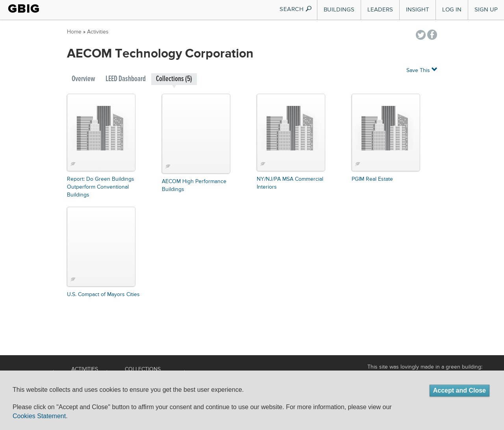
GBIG (24, 9)
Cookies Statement (39, 416)
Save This (422, 70)
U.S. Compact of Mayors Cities (103, 295)
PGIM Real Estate (372, 179)
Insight (418, 10)
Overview (83, 79)
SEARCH (296, 9)
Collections (143, 369)
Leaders (380, 10)
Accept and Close (460, 390)
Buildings (339, 10)
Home (74, 32)
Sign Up (486, 10)
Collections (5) (174, 79)
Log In (452, 10)
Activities (98, 32)
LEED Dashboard (126, 79)
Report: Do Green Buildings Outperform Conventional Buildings (101, 187)
